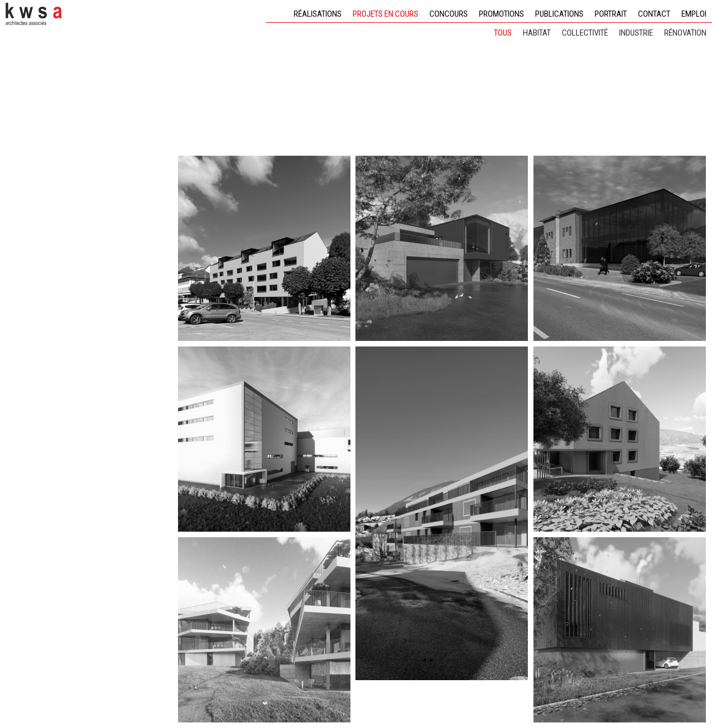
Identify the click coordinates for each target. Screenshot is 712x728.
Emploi (694, 14)
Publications (559, 14)
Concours (449, 14)
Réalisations (318, 14)
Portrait (611, 14)
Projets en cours (385, 14)
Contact (654, 14)
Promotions (501, 14)
